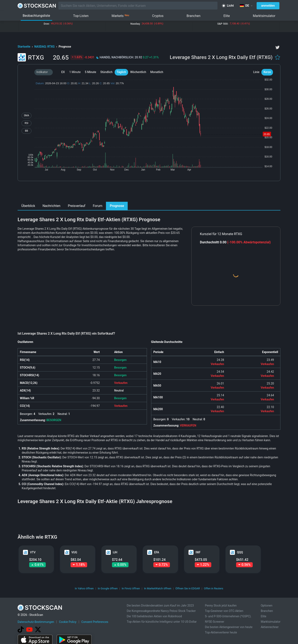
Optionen (267, 606)
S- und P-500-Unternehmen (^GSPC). (228, 616)
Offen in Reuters (213, 588)
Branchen (193, 16)
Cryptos (158, 16)
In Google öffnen (108, 588)
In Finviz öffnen (131, 588)
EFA (157, 552)
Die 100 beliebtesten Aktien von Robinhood (154, 616)
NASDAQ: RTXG (45, 47)
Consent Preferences (95, 622)
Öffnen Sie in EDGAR (188, 588)
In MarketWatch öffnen (158, 588)
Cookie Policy (68, 622)
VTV (33, 552)
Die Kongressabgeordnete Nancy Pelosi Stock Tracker (161, 611)
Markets (120, 16)
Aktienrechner (270, 627)
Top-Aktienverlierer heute (221, 632)
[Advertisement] (149, 192)
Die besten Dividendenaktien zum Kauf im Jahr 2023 (160, 606)
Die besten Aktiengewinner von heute (229, 627)
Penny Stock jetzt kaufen (221, 606)
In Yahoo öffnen (84, 588)
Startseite (24, 47)
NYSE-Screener (214, 622)
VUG (74, 552)
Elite (227, 16)
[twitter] (278, 47)
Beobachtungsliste (36, 16)
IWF (198, 552)
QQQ (240, 552)
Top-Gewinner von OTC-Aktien (224, 611)
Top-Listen (81, 16)
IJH (115, 552)
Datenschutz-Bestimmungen (36, 622)
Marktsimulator (264, 16)
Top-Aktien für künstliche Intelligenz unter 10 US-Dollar (162, 622)
